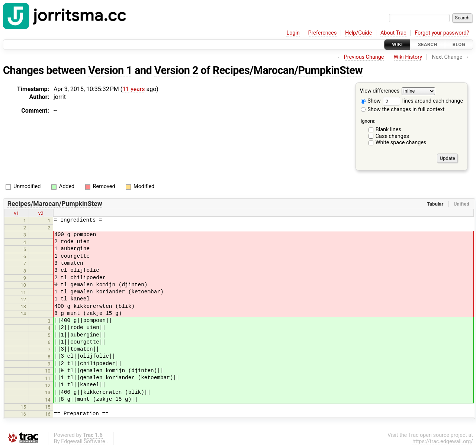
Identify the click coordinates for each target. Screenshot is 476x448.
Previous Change (364, 57)
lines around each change (423, 101)
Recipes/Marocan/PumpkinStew (288, 70)
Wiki (397, 44)
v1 (16, 213)
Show (371, 101)
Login (293, 33)
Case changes (392, 136)
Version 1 (110, 70)
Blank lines (388, 130)
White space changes (401, 143)
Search (428, 44)
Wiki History (408, 57)
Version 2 (176, 70)
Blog (459, 44)
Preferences (322, 33)
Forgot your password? (442, 33)
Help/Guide (358, 33)
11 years (134, 89)
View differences (380, 91)
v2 (41, 213)
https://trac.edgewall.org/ (443, 441)
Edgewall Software (83, 441)
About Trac (393, 33)
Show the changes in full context (403, 109)
